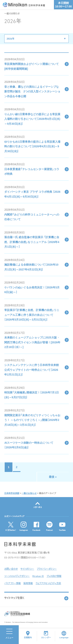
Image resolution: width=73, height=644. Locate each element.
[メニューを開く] (9, 635)
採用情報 (28, 584)
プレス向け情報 (54, 576)
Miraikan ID (38, 576)
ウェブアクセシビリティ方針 (48, 584)
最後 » (53, 477)
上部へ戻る (38, 507)
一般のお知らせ (29, 493)
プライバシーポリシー (47, 569)
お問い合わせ (11, 569)
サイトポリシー (27, 569)
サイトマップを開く (14, 598)
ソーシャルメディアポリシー (17, 576)
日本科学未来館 (12, 493)
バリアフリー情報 (12, 584)
